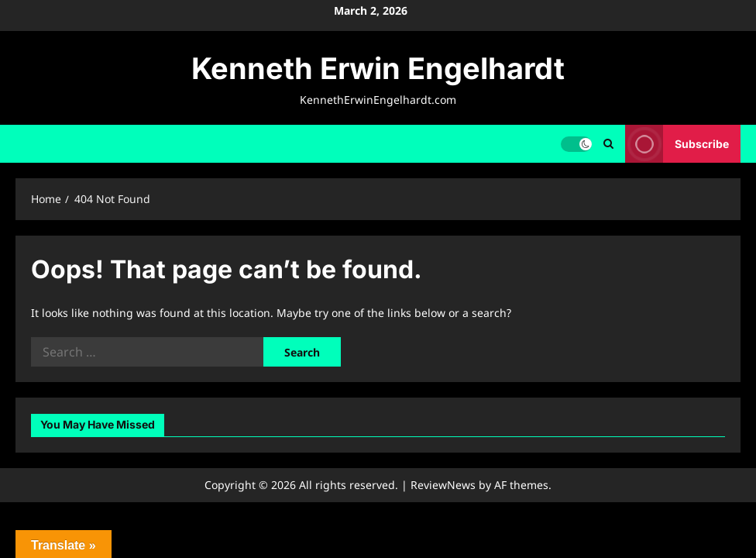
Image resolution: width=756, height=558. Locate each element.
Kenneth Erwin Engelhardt (378, 68)
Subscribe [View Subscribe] (677, 144)
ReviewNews (443, 485)
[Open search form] (608, 144)
